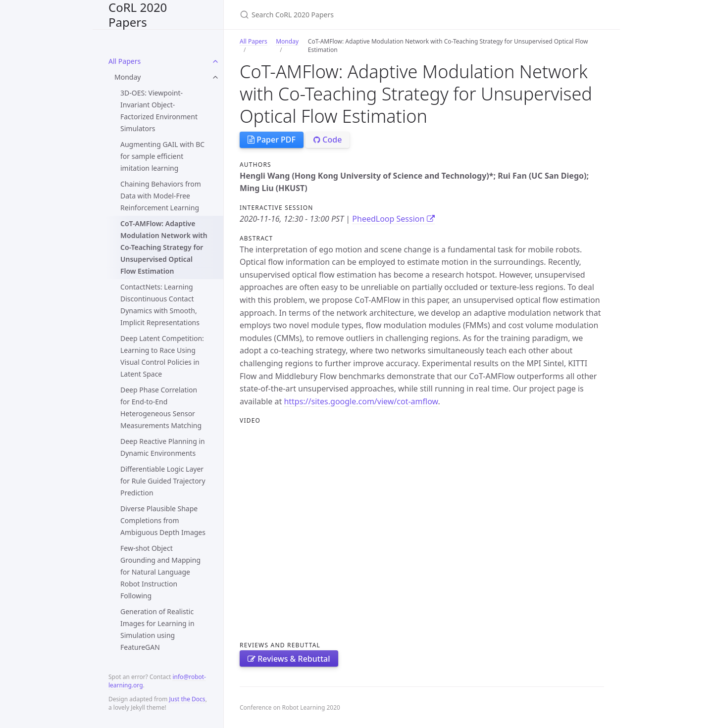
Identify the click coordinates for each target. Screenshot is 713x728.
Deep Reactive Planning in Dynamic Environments (163, 447)
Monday (127, 77)
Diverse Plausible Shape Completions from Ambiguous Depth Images (163, 520)
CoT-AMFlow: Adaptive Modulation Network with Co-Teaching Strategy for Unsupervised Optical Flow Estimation (164, 247)
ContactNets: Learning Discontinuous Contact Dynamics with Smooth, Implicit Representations (160, 305)
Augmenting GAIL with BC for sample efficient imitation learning (162, 156)
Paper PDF (272, 140)
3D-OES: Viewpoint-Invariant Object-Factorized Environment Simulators (159, 111)
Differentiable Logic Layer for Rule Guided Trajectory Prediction (163, 481)
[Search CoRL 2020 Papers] (356, 15)
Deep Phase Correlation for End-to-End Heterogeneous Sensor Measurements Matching (161, 408)
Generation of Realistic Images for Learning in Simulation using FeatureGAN (157, 629)
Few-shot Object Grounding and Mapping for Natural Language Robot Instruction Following (160, 572)
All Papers (125, 61)
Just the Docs (187, 699)
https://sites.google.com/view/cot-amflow (361, 401)
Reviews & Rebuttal (289, 659)
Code (328, 140)
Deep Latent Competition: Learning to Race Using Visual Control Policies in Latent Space (162, 356)
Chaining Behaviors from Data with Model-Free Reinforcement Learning (161, 196)
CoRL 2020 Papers (138, 15)
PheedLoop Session (393, 219)
